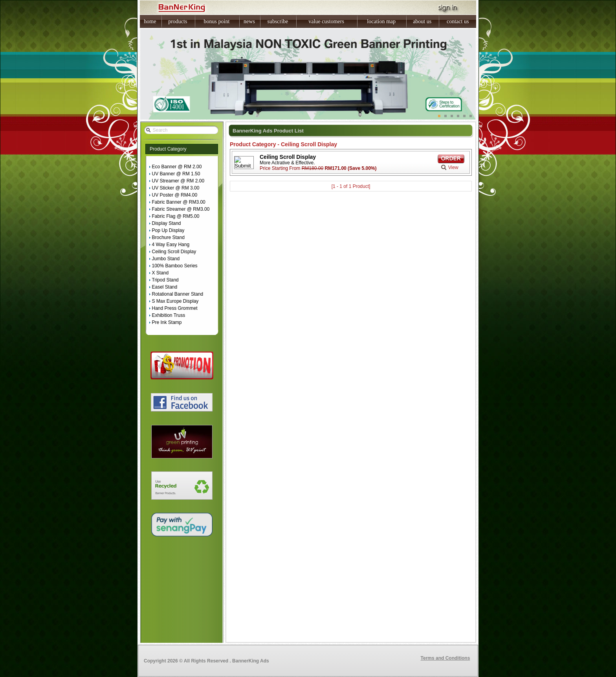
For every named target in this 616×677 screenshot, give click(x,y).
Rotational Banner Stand (178, 294)
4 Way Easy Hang (171, 245)
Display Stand (167, 223)
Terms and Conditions (445, 658)
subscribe (278, 21)
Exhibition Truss (169, 315)
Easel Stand (165, 287)
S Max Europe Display (175, 301)
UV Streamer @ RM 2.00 (178, 181)
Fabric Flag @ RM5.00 (176, 216)
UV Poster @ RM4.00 (175, 195)
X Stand (160, 273)
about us (422, 21)
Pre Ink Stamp (167, 322)
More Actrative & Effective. (287, 163)
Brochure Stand (168, 237)
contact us (458, 21)
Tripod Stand (165, 280)
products (178, 21)
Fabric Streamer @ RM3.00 (181, 209)
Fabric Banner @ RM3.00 (179, 202)
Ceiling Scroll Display (174, 252)
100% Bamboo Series (175, 266)
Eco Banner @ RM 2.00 (177, 167)
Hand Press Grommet (175, 308)
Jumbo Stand (166, 259)
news (249, 21)
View (453, 167)
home (150, 21)
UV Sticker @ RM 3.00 (176, 188)
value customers (326, 21)
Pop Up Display (168, 230)
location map (381, 21)
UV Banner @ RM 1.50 (176, 174)
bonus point (217, 21)
